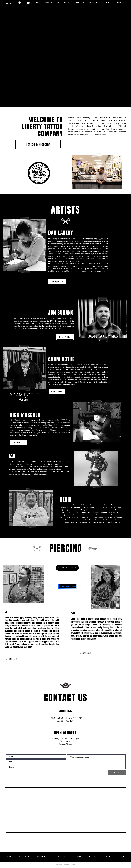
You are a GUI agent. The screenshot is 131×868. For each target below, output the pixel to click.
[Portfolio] (57, 282)
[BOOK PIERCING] (67, 568)
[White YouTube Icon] (28, 3)
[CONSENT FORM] (67, 586)
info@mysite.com (66, 724)
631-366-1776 (68, 721)
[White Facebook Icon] (24, 3)
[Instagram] (20, 3)
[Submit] (117, 772)
